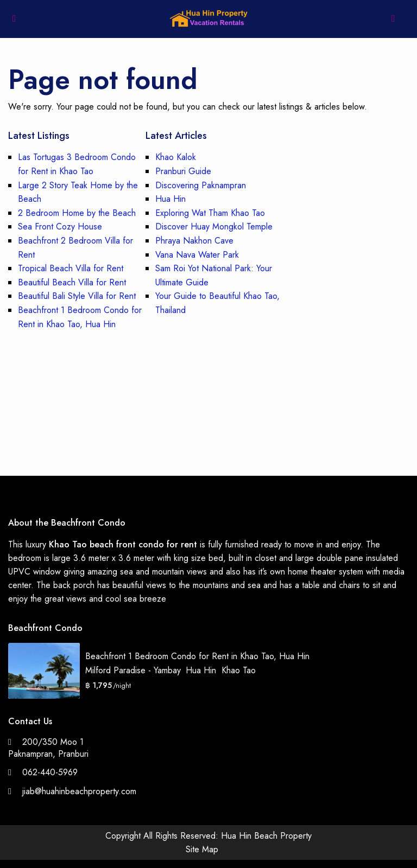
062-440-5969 (50, 772)
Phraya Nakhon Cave (194, 241)
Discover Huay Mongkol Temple (214, 226)
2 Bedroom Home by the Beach (77, 213)
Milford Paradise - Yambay (133, 670)
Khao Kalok (176, 157)
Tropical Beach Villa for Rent (71, 268)
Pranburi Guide (183, 171)
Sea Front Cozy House (60, 226)
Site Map (202, 849)
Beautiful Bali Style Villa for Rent (77, 296)
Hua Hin (170, 199)
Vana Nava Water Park (197, 255)
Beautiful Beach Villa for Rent (72, 282)
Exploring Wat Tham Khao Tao (210, 213)
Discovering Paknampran (201, 185)
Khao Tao (239, 670)
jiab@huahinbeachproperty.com (79, 791)
